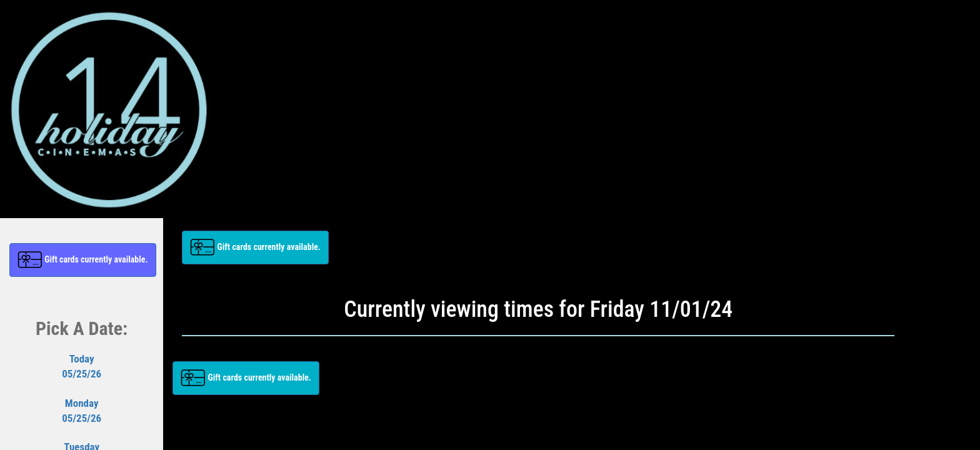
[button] (83, 260)
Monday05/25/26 (82, 411)
